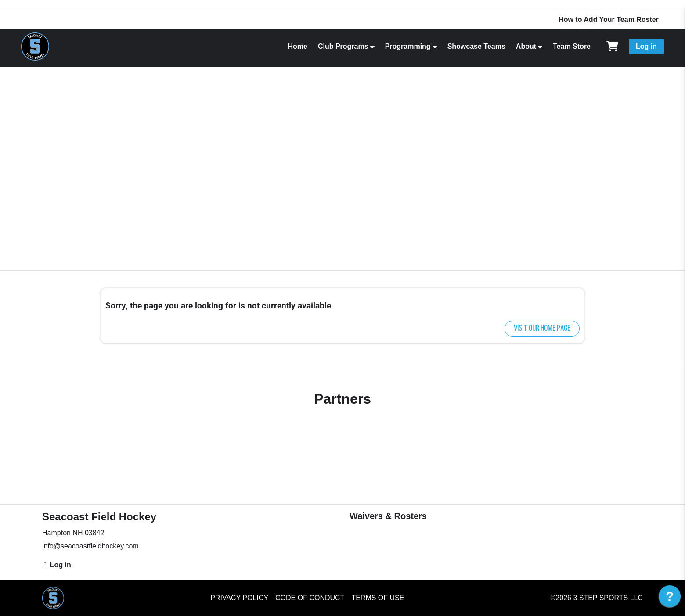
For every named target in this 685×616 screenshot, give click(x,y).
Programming (408, 46)
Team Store (572, 46)
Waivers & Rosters (388, 516)
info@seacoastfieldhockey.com (90, 546)
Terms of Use (378, 598)
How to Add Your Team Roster (609, 20)
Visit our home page (542, 329)
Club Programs (343, 46)
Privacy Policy (239, 598)
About (526, 46)
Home (297, 46)
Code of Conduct (310, 598)
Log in (646, 46)
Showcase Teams (476, 46)
